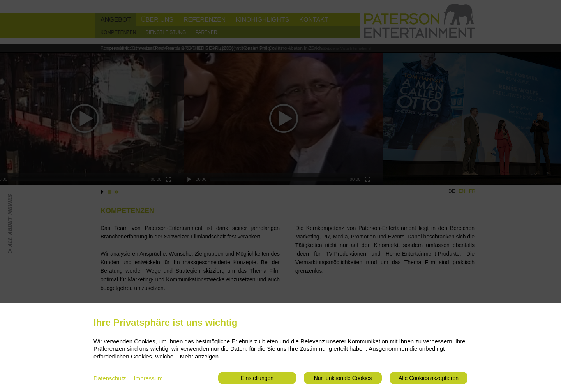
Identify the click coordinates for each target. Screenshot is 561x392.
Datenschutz (110, 378)
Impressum (148, 378)
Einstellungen (257, 378)
